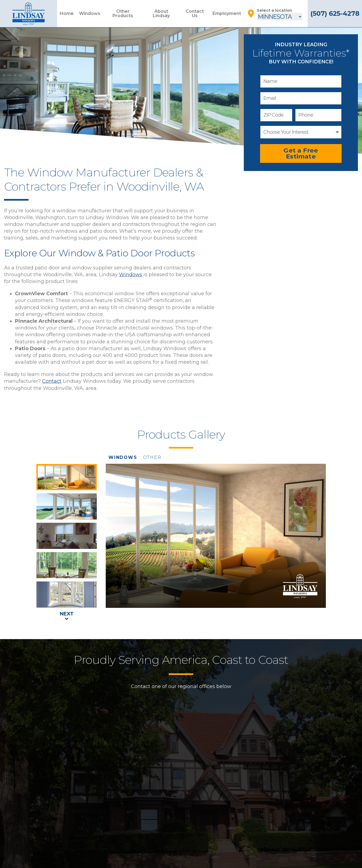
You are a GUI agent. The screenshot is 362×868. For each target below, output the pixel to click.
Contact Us (195, 13)
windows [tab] (123, 458)
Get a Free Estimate (301, 153)
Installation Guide (181, 847)
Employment (227, 13)
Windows (90, 13)
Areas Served (221, 862)
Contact (52, 381)
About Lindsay (161, 13)
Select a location (274, 10)
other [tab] (152, 458)
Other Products (123, 13)
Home (67, 13)
